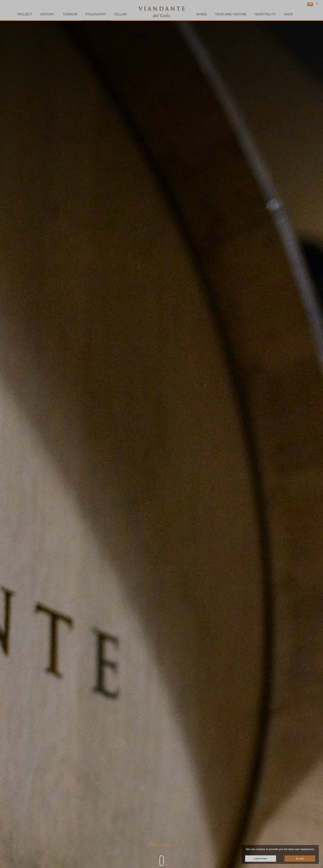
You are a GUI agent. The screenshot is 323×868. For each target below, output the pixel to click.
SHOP (288, 14)
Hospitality (265, 14)
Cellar (121, 14)
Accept (300, 858)
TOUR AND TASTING (231, 14)
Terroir (70, 14)
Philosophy (96, 14)
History (47, 14)
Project (25, 14)
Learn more (261, 858)
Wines (201, 14)
